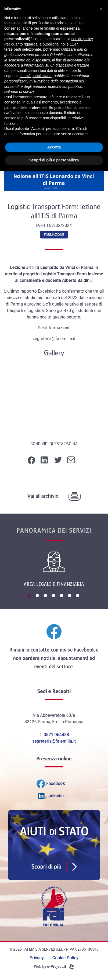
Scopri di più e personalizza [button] (54, 160)
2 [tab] (38, 596)
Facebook (84, 650)
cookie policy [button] (82, 39)
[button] (101, 9)
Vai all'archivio (43, 496)
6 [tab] (70, 596)
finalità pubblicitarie (36, 76)
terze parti (13, 49)
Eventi (43, 226)
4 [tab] (54, 596)
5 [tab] (62, 596)
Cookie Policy (65, 958)
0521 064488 (56, 735)
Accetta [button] (54, 147)
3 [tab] (46, 596)
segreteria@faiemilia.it (54, 741)
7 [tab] (78, 596)
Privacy (37, 958)
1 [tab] (30, 596)
